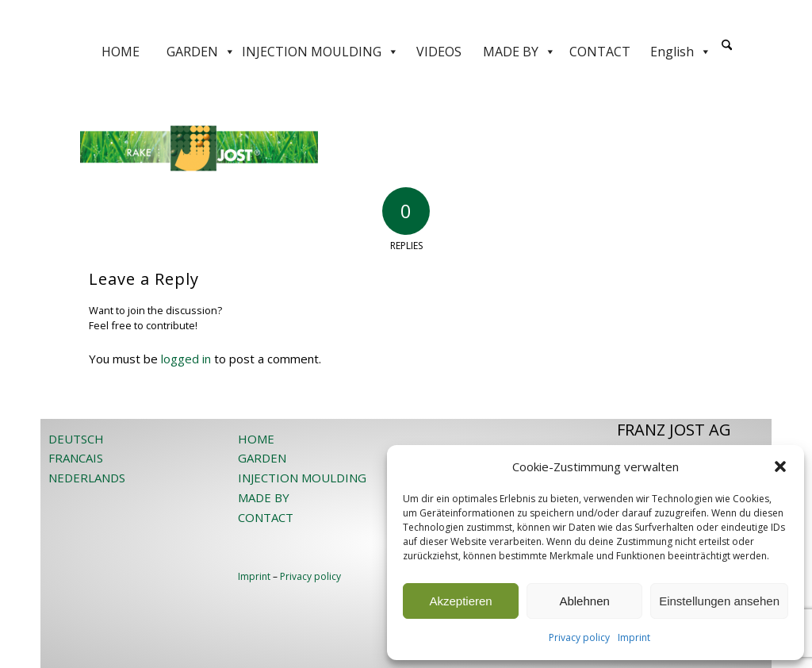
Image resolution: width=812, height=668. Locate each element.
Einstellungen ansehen (719, 601)
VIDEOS (439, 52)
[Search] (727, 46)
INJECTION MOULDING (320, 52)
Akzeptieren (460, 601)
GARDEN (201, 52)
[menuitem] (727, 52)
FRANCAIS (76, 458)
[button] (780, 466)
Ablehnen (584, 601)
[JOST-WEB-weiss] (406, 18)
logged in (186, 359)
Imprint (634, 637)
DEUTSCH (76, 439)
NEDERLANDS (87, 478)
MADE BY (519, 52)
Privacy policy (579, 637)
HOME (121, 52)
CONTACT (600, 52)
